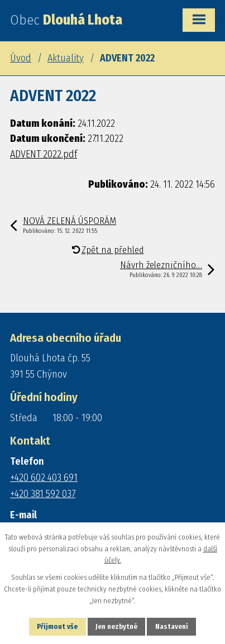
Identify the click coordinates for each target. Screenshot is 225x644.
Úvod (21, 58)
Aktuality (66, 58)
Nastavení (172, 626)
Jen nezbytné (116, 626)
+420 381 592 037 (43, 494)
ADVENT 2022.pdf (44, 154)
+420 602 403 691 (44, 478)
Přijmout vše (57, 626)
